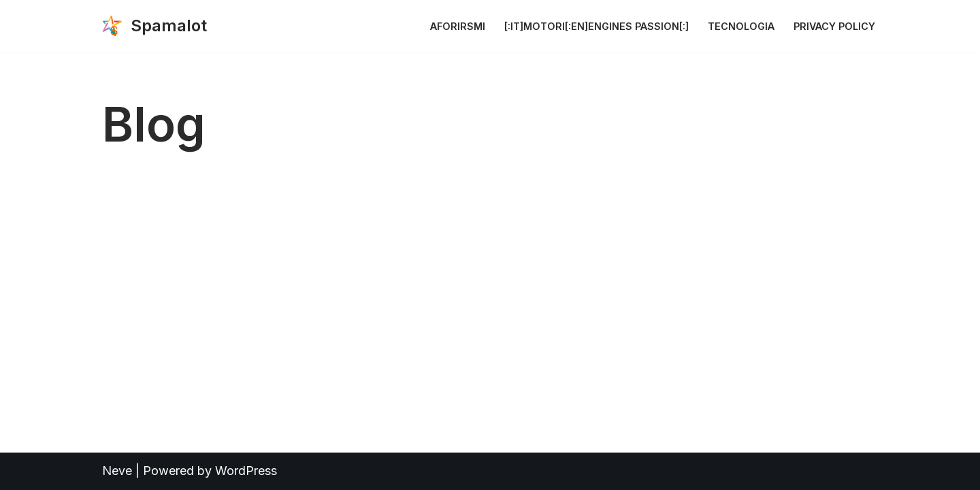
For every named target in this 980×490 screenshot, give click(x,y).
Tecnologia (741, 26)
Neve (117, 471)
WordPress (246, 471)
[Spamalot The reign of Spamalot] (154, 26)
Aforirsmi (458, 26)
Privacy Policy (834, 26)
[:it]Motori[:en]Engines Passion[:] (597, 26)
